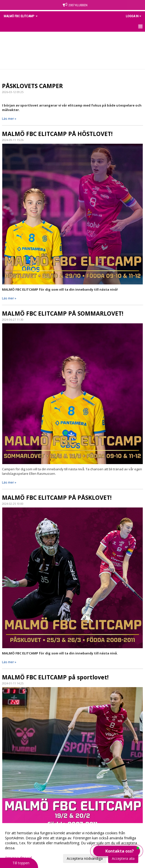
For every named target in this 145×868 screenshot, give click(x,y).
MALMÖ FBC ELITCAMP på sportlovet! (55, 677)
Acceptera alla (123, 858)
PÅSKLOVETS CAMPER (32, 86)
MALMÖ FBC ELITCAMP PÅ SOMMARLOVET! (63, 313)
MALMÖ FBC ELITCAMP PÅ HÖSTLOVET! (57, 134)
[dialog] (72, 846)
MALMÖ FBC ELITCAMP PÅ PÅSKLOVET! (57, 497)
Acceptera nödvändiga (85, 858)
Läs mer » (9, 119)
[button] (117, 851)
